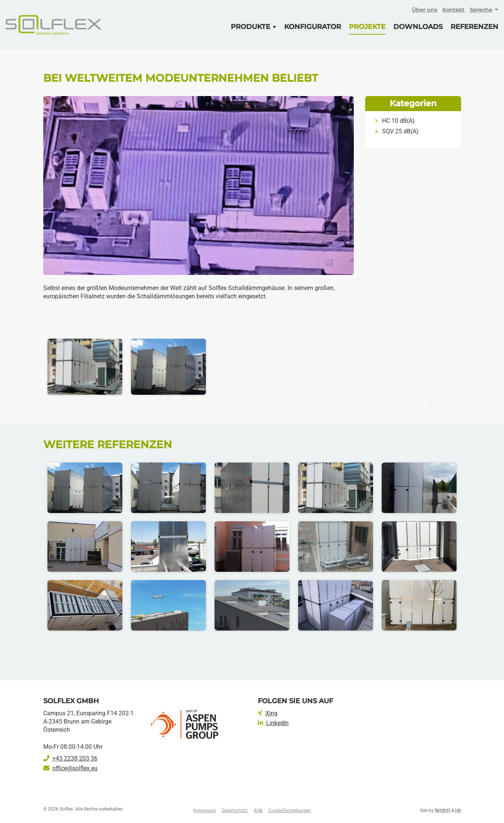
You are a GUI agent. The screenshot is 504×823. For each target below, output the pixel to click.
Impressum (205, 811)
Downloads (418, 27)
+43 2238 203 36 (70, 758)
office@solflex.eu (70, 768)
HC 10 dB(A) (398, 121)
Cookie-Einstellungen (290, 811)
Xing (268, 713)
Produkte (250, 27)
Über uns (424, 10)
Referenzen (474, 27)
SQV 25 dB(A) (400, 131)
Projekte (367, 27)
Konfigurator (313, 27)
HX (458, 811)
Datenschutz (235, 811)
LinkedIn (273, 723)
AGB (258, 811)
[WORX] (442, 811)
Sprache (481, 10)
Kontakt (453, 10)
